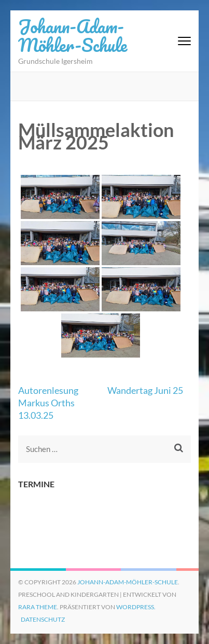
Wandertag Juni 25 (145, 390)
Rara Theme (38, 607)
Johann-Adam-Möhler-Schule (73, 35)
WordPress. (136, 607)
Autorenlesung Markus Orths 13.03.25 (48, 403)
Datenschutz (43, 619)
